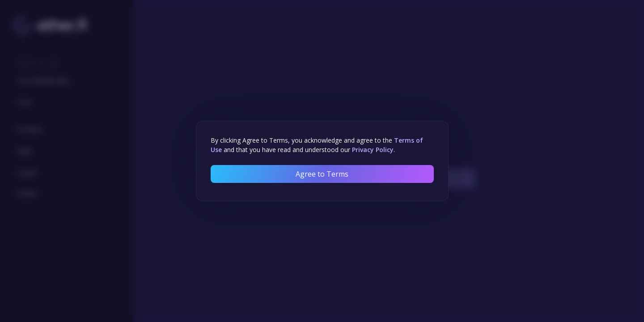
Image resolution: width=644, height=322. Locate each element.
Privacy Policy (373, 150)
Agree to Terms (322, 174)
